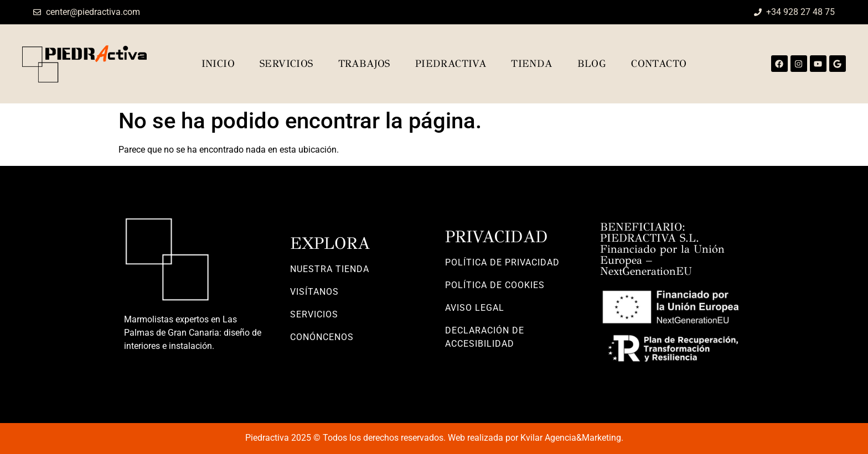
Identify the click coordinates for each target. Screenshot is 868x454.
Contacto (659, 64)
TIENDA (531, 64)
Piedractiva (451, 64)
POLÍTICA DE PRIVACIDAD (502, 262)
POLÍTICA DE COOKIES (495, 285)
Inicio (218, 64)
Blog (592, 64)
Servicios (286, 64)
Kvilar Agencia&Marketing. (572, 438)
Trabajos (364, 64)
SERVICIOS (314, 314)
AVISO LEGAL (475, 308)
